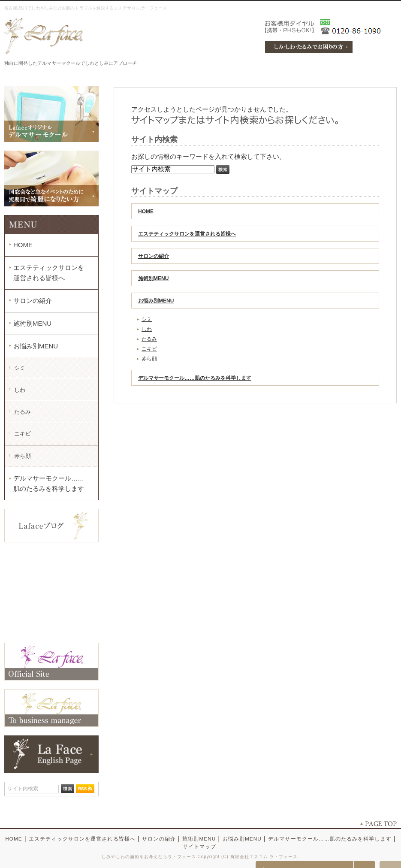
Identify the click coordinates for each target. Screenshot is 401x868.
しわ (147, 329)
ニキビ (149, 349)
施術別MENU (153, 278)
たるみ (149, 339)
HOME (146, 212)
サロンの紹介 (154, 256)
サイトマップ (200, 846)
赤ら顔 (149, 359)
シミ (147, 319)
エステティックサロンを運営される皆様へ (187, 234)
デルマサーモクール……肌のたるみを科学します (195, 378)
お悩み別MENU (156, 301)
